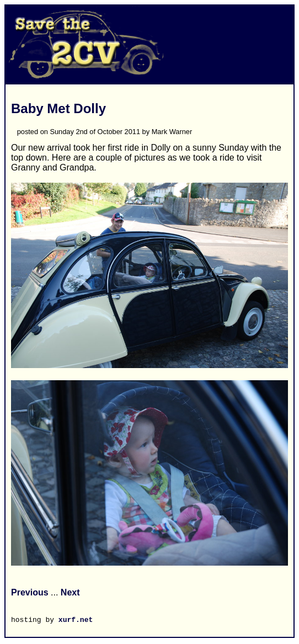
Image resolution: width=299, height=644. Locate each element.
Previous (30, 592)
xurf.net (76, 621)
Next (70, 592)
